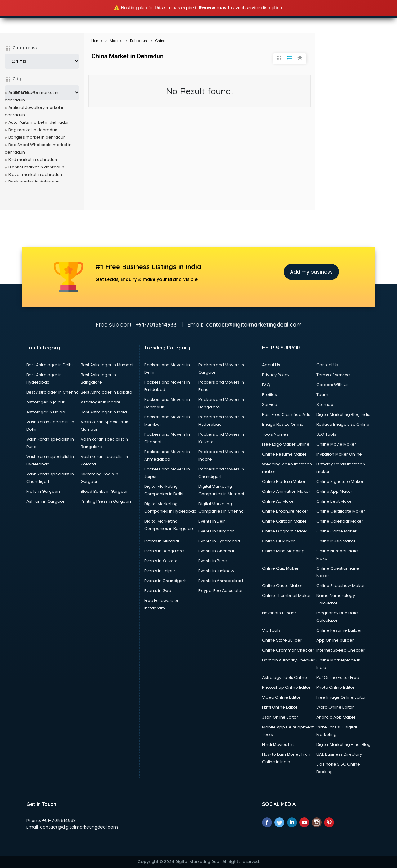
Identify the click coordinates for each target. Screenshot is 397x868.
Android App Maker (336, 717)
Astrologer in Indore (101, 402)
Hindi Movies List (278, 744)
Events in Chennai (216, 551)
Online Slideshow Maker (341, 586)
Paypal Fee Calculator (221, 591)
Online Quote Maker (282, 586)
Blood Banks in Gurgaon (105, 491)
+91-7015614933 (59, 821)
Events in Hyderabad (219, 541)
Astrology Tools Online (285, 677)
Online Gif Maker (279, 541)
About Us (271, 365)
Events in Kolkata (161, 561)
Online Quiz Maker (280, 568)
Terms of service (333, 375)
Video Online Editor (281, 697)
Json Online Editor (280, 717)
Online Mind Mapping (283, 551)
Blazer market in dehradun (35, 174)
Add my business (311, 272)
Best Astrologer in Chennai (53, 392)
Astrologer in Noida (46, 412)
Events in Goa (158, 591)
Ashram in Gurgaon (46, 501)
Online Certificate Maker (341, 511)
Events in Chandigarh (165, 581)
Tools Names (275, 434)
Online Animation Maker (286, 491)
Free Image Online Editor (341, 697)
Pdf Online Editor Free (338, 677)
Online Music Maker (336, 541)
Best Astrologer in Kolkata (106, 392)
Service (270, 405)
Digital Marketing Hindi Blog (343, 744)
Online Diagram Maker (285, 531)
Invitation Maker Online (339, 454)
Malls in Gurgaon (43, 491)
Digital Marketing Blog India (343, 414)
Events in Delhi (213, 521)
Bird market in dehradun (33, 160)
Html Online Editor (280, 707)
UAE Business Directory (339, 754)
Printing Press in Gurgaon (106, 501)
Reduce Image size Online (343, 424)
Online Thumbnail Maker (286, 596)
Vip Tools (271, 630)
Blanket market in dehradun (36, 167)
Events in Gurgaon (217, 531)
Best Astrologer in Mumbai (107, 365)
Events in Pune (213, 561)
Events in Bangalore (164, 551)
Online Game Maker (337, 531)
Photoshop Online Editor (286, 687)
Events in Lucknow (216, 571)
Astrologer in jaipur (45, 402)
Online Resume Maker (284, 454)
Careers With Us (332, 385)
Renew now (213, 8)
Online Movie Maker (336, 444)
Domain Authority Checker (288, 660)
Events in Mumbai (162, 541)
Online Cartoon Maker (284, 521)
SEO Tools (326, 434)
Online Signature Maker (340, 481)
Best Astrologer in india (104, 412)
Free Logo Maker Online (286, 444)
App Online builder (335, 640)
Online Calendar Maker (340, 521)
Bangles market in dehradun (37, 137)
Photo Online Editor (335, 687)
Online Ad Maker (279, 501)
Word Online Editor (335, 707)
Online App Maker (334, 491)
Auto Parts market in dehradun (39, 122)
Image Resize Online (283, 424)
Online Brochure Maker (285, 511)
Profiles (270, 395)
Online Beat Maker (335, 501)
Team (322, 395)
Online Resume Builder (339, 630)
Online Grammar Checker (288, 650)
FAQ (266, 385)
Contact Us (327, 365)
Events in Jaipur (160, 571)
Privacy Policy (276, 375)
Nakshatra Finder (279, 613)
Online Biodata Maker (284, 481)
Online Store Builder (282, 640)
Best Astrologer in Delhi (49, 365)
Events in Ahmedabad (221, 581)
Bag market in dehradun (33, 130)
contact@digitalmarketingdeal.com (79, 827)
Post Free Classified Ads (286, 414)
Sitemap (325, 405)
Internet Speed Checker (341, 650)
